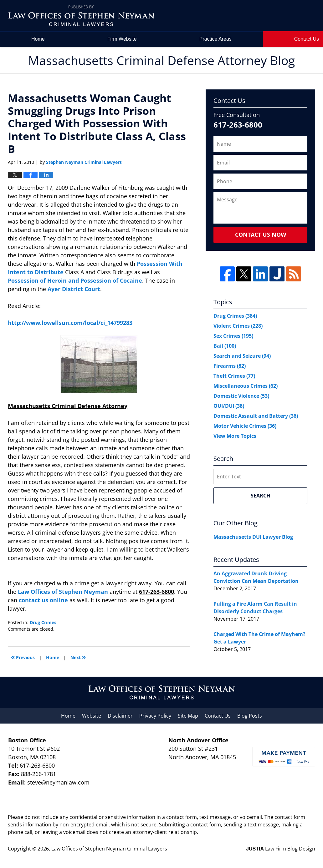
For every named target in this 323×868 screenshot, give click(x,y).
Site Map (188, 716)
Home (38, 39)
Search (260, 496)
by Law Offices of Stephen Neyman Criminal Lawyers (272, 16)
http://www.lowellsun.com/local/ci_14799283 (70, 323)
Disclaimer (120, 716)
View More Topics (235, 436)
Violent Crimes (238, 326)
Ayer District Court (74, 289)
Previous (23, 657)
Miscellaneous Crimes (246, 386)
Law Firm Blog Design (281, 849)
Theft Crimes (234, 376)
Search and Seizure (242, 356)
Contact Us (218, 716)
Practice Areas (215, 39)
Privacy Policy (155, 716)
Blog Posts (250, 716)
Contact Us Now (261, 235)
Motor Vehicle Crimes (245, 426)
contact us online (43, 600)
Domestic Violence (241, 396)
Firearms (230, 366)
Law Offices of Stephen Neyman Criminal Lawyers (109, 849)
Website (92, 716)
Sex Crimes (233, 336)
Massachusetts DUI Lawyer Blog (253, 537)
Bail (225, 346)
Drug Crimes (43, 622)
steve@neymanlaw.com (58, 782)
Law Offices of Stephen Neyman (64, 592)
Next (78, 657)
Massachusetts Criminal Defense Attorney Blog (81, 16)
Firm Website (122, 39)
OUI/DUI (229, 406)
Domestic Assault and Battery (256, 416)
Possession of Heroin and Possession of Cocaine (75, 280)
